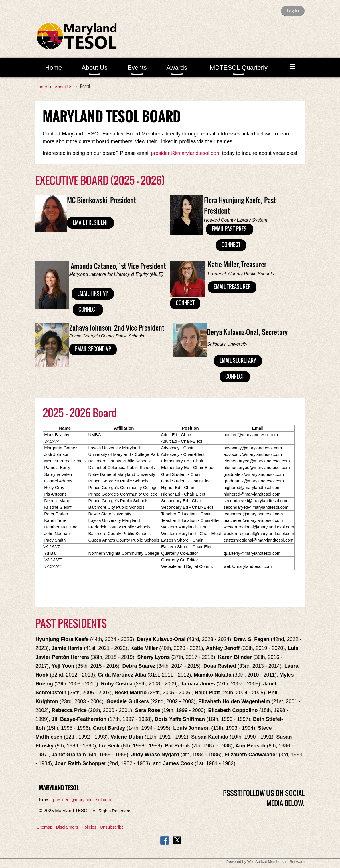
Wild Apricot (257, 862)
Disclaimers (67, 827)
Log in (293, 11)
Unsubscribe (112, 827)
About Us (64, 87)
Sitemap (45, 827)
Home (41, 87)
